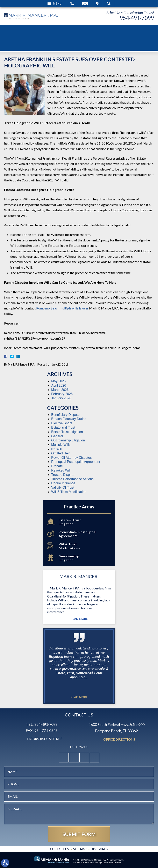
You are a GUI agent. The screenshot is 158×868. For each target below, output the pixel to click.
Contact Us (59, 849)
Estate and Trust (63, 428)
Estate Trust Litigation (67, 432)
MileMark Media (114, 863)
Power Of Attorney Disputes (71, 458)
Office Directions (119, 739)
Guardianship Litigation (68, 440)
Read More (79, 619)
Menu (57, 4)
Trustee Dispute (63, 475)
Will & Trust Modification (69, 492)
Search (109, 4)
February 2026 (62, 394)
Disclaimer (100, 849)
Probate (57, 466)
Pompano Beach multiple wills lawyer (62, 308)
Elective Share (62, 423)
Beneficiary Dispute (65, 415)
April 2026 (59, 385)
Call (72, 4)
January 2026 (61, 398)
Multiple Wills (61, 445)
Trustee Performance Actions (72, 479)
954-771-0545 (46, 730)
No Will (56, 449)
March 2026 (60, 390)
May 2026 (58, 381)
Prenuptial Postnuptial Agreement (76, 462)
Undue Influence (63, 483)
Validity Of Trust (63, 488)
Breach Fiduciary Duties (69, 419)
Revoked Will (61, 470)
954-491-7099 (137, 18)
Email (85, 4)
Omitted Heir (60, 453)
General (57, 436)
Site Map (80, 849)
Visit (97, 4)
